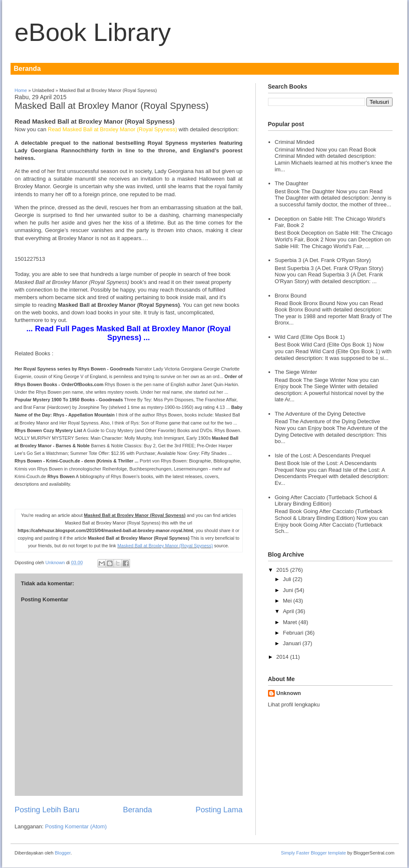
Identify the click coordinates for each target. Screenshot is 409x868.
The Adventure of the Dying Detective (320, 414)
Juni (288, 590)
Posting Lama (219, 810)
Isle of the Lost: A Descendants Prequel (323, 456)
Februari (293, 633)
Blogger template (328, 853)
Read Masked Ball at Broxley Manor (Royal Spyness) (113, 129)
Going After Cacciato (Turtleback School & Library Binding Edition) (326, 501)
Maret (290, 622)
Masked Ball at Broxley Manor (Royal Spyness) (165, 546)
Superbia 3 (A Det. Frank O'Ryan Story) (323, 260)
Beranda (27, 69)
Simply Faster (296, 853)
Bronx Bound (291, 296)
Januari (292, 643)
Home (21, 90)
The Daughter (292, 183)
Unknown (56, 562)
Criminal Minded (295, 142)
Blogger (63, 853)
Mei (287, 601)
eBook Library (93, 32)
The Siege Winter (296, 372)
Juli (287, 579)
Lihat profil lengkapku (294, 704)
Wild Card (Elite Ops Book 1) (310, 337)
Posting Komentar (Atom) (76, 826)
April (288, 611)
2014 (283, 657)
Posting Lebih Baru (47, 810)
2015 (283, 570)
